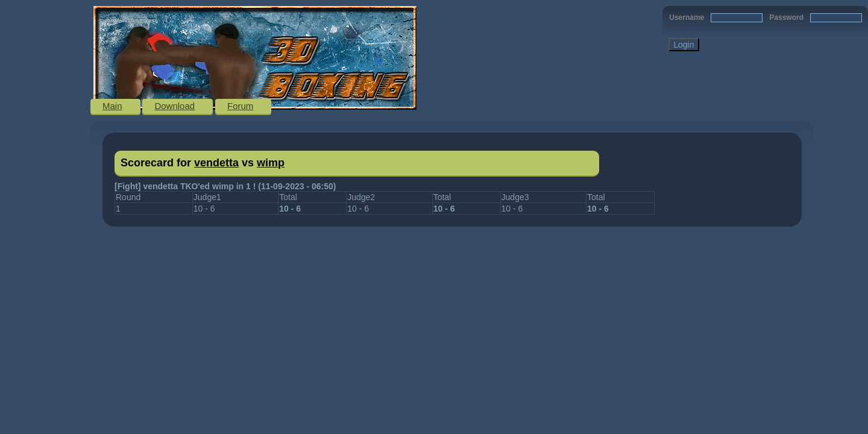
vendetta (216, 163)
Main (112, 106)
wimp (271, 163)
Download (175, 106)
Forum (240, 106)
